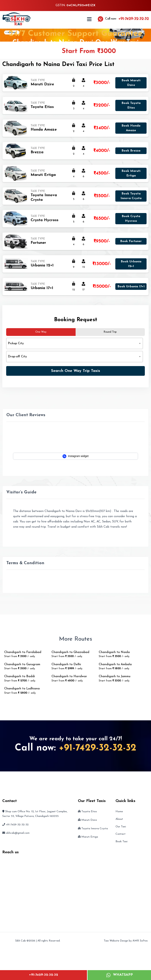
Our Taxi (121, 827)
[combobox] (75, 343)
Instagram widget (76, 456)
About (119, 819)
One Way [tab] (41, 332)
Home (119, 812)
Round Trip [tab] (110, 332)
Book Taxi (121, 842)
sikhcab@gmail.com (18, 833)
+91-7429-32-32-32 (43, 975)
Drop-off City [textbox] (17, 357)
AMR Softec (140, 941)
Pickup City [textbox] (16, 343)
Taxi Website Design (116, 941)
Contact (121, 834)
